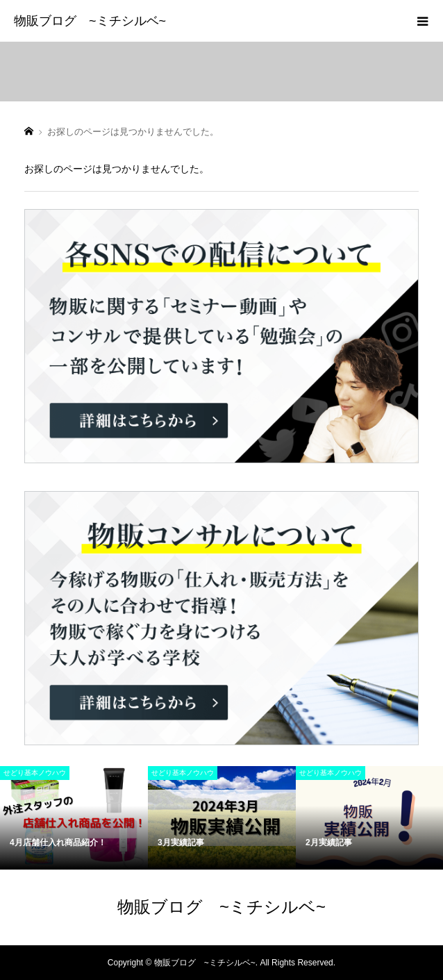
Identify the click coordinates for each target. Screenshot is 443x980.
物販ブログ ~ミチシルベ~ (90, 21)
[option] (74, 818)
